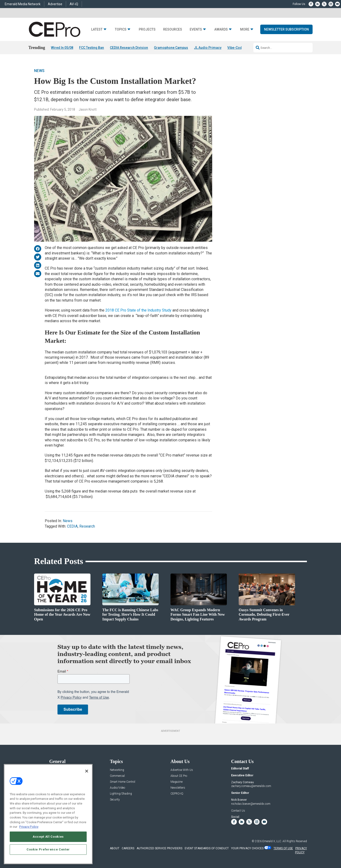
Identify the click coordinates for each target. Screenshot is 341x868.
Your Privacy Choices (247, 848)
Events (196, 29)
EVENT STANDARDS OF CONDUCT (207, 848)
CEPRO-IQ (177, 794)
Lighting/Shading (121, 794)
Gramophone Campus (171, 48)
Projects (147, 29)
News (39, 71)
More (245, 29)
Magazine (177, 782)
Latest (97, 29)
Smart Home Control (123, 782)
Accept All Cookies (48, 837)
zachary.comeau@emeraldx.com (251, 786)
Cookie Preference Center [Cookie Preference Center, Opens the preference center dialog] (48, 849)
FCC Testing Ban (92, 48)
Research (87, 526)
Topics (121, 29)
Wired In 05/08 (62, 48)
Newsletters (178, 788)
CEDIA (72, 526)
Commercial (117, 776)
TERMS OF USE (283, 848)
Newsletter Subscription (286, 29)
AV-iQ (74, 4)
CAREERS (128, 848)
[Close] (87, 771)
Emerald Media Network (23, 4)
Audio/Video (117, 788)
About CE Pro (179, 776)
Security (115, 800)
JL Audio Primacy (208, 48)
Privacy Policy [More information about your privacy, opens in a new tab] (29, 827)
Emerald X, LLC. (272, 841)
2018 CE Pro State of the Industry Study (138, 310)
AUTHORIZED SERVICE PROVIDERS (159, 848)
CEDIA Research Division (129, 48)
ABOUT (115, 848)
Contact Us (238, 811)
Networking (117, 770)
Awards (221, 29)
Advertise (55, 4)
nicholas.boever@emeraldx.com (251, 804)
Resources (173, 29)
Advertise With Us (182, 770)
